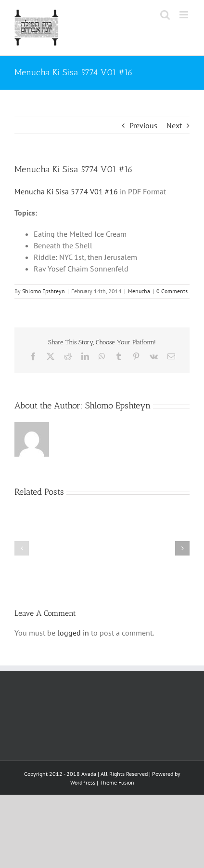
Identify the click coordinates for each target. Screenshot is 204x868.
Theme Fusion (117, 782)
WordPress (83, 782)
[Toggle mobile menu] (185, 15)
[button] (22, 548)
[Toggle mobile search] (165, 15)
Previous (143, 125)
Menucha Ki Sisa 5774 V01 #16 (66, 191)
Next (174, 125)
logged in (73, 633)
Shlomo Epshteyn (44, 291)
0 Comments (172, 291)
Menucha (139, 291)
